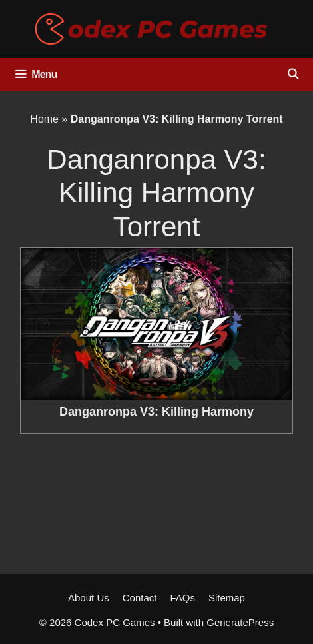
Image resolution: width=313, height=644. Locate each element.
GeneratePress (240, 622)
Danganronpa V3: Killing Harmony (156, 412)
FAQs (182, 598)
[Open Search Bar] (293, 75)
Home (44, 119)
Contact (140, 598)
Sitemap (227, 598)
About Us (89, 598)
